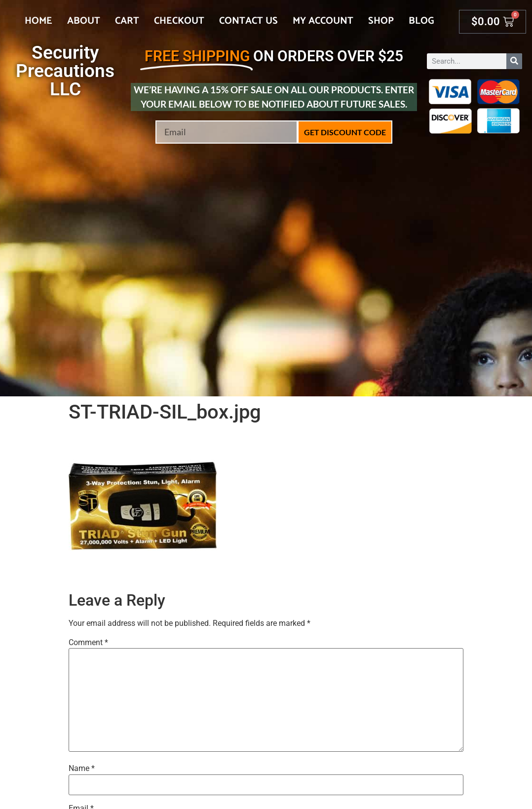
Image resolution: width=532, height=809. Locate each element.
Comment (88, 643)
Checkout (179, 21)
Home (38, 21)
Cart (127, 21)
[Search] (514, 61)
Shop (381, 21)
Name (82, 769)
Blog (421, 21)
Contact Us (248, 21)
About (84, 21)
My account (323, 21)
